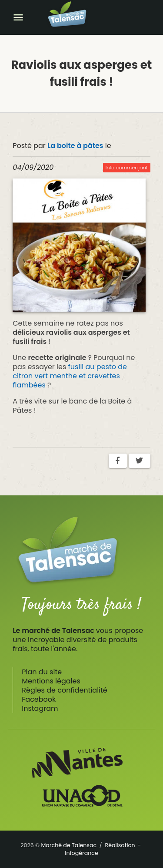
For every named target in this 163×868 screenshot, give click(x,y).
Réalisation (120, 845)
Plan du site (42, 672)
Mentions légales (51, 681)
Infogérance (81, 853)
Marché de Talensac (69, 845)
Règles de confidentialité (65, 690)
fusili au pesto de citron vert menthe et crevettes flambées (70, 376)
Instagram (40, 708)
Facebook (39, 699)
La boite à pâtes (75, 146)
